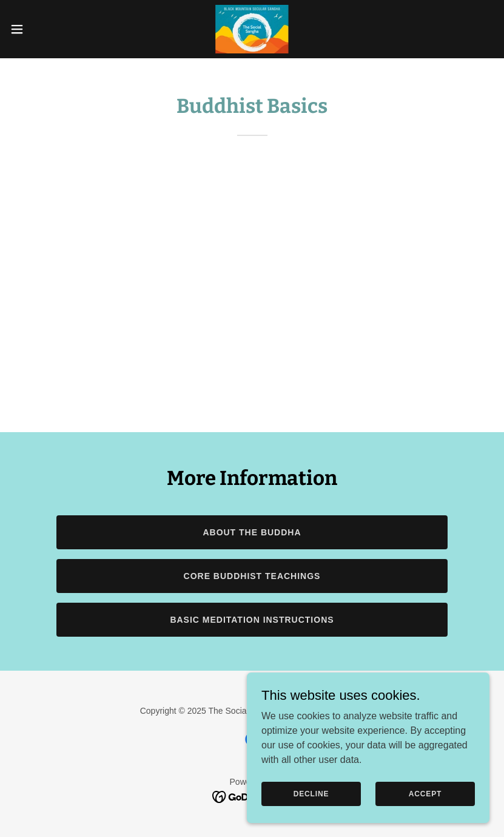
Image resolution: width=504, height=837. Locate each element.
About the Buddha (252, 532)
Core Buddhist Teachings (252, 576)
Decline (311, 793)
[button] (42, 29)
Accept (425, 793)
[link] (252, 29)
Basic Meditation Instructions (252, 620)
